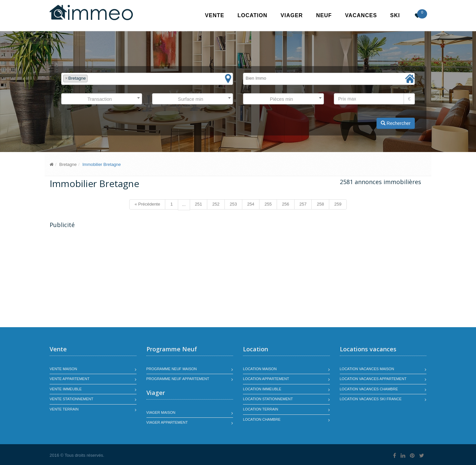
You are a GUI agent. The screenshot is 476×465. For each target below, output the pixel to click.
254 (251, 204)
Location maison (260, 369)
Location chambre (262, 419)
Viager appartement (167, 422)
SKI (395, 15)
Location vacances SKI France (371, 399)
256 (286, 204)
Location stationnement (268, 399)
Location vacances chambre (369, 389)
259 (338, 204)
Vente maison (63, 369)
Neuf (324, 15)
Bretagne (68, 164)
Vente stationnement (71, 399)
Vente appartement (70, 379)
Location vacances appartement (373, 379)
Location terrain (261, 409)
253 (233, 204)
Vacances (361, 15)
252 (216, 204)
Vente (215, 15)
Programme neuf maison (172, 369)
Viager (292, 15)
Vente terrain (64, 409)
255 (268, 204)
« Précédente (147, 204)
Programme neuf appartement (178, 379)
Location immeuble (262, 389)
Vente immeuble (66, 389)
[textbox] (91, 78)
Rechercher (396, 123)
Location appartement (266, 379)
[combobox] (147, 79)
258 (320, 204)
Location (252, 15)
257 (303, 204)
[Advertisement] (105, 279)
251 (199, 204)
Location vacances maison (367, 369)
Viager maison (161, 412)
